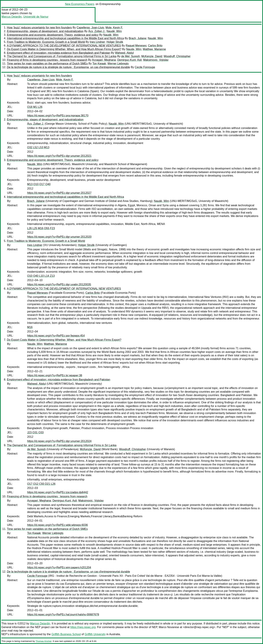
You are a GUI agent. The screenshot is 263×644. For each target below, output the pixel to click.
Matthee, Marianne (154, 49)
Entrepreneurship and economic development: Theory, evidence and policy (53, 35)
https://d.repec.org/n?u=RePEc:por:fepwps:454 (56, 336)
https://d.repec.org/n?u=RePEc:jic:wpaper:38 (55, 375)
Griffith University (95, 634)
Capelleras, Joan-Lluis (90, 28)
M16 (30, 327)
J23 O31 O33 (35, 432)
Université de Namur (36, 17)
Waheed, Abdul (124, 53)
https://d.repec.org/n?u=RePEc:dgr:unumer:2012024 (59, 441)
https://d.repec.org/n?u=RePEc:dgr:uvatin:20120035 (59, 284)
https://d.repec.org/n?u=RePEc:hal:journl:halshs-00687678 (63, 615)
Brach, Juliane (137, 38)
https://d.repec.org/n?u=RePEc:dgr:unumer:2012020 (59, 237)
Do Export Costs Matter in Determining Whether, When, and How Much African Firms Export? (64, 49)
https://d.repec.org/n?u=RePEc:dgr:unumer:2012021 (59, 156)
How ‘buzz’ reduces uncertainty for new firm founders (39, 28)
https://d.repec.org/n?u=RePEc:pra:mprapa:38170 (58, 116)
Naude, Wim (134, 49)
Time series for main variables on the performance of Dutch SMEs (47, 64)
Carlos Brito (155, 46)
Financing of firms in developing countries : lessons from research (47, 60)
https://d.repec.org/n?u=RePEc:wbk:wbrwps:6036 (57, 525)
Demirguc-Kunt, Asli (129, 60)
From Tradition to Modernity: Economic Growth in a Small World (46, 42)
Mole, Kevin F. (114, 28)
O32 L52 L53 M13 (38, 147)
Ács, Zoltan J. (97, 31)
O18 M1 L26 (35, 107)
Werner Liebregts (118, 64)
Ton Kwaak (99, 64)
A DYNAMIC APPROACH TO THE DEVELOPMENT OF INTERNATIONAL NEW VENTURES (64, 46)
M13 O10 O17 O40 (39, 184)
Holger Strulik (115, 42)
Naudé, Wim (114, 31)
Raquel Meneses (136, 46)
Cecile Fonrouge (145, 67)
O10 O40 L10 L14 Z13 (41, 276)
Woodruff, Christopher (177, 56)
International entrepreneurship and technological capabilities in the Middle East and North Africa (65, 38)
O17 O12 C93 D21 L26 (41, 484)
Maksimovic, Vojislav (156, 60)
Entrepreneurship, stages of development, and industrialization (45, 31)
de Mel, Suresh (131, 56)
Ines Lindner (97, 42)
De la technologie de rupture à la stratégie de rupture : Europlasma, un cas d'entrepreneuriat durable (68, 67)
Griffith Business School (66, 634)
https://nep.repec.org (83, 627)
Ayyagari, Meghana (104, 60)
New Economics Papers (80, 4)
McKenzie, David (152, 56)
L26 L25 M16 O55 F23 (41, 228)
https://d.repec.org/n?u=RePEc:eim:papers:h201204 (59, 567)
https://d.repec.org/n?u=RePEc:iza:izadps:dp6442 (58, 492)
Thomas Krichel (43, 641)
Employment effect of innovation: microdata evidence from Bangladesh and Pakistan (59, 53)
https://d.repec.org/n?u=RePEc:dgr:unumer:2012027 (59, 193)
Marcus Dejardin (12, 17)
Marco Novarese (169, 627)
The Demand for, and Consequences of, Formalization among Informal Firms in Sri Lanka (62, 56)
